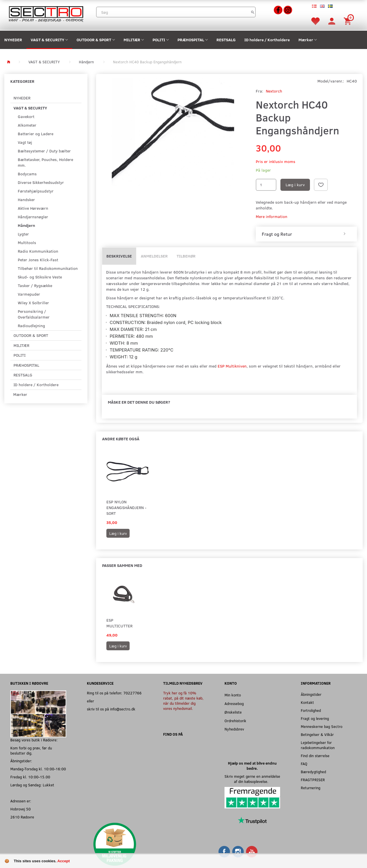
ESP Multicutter (119, 623)
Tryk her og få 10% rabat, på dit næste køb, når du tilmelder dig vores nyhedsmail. (183, 701)
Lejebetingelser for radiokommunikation (318, 745)
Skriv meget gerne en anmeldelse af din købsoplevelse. (252, 779)
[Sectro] (46, 13)
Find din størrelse (315, 756)
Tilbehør (186, 256)
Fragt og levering (315, 718)
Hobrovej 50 (21, 809)
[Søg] (253, 12)
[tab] (306, 234)
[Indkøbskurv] (348, 21)
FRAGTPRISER (313, 780)
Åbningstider (311, 694)
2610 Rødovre (22, 817)
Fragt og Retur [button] (277, 234)
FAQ (304, 764)
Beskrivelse (119, 256)
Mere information (272, 216)
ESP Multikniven (232, 366)
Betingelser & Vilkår (317, 734)
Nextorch (274, 91)
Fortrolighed (311, 710)
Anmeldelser (154, 256)
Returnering (311, 788)
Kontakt (307, 702)
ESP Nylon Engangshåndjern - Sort (126, 507)
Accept (64, 861)
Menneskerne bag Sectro (322, 726)
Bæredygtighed (313, 772)
